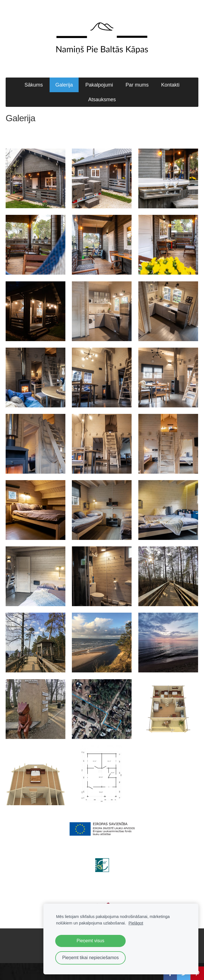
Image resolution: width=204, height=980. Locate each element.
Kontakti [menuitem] (170, 85)
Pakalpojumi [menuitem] (99, 85)
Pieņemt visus (91, 941)
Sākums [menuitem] (34, 85)
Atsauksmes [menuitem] (102, 100)
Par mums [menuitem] (137, 85)
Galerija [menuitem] (64, 85)
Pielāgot (136, 923)
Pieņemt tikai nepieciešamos (91, 958)
